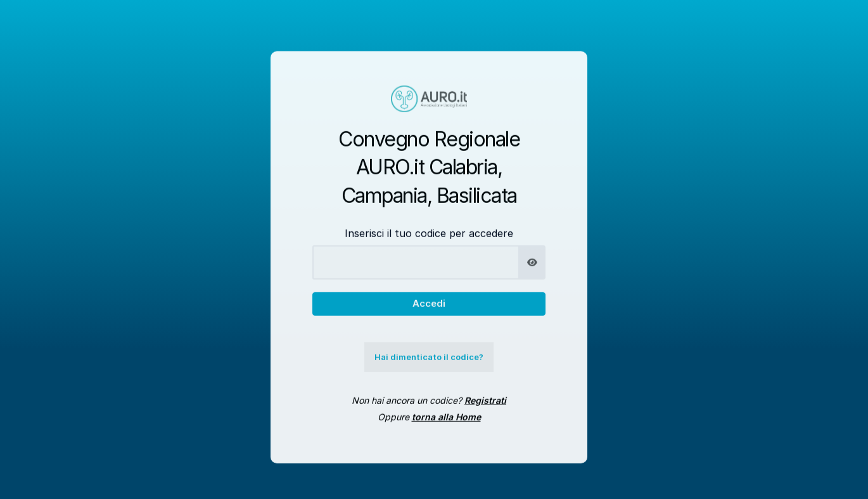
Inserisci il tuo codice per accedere (429, 240)
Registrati (485, 407)
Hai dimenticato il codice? (429, 364)
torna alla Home (446, 423)
